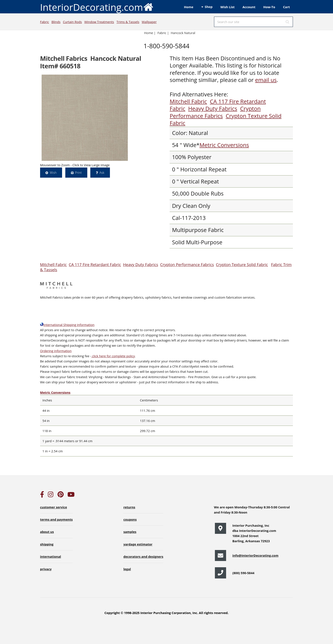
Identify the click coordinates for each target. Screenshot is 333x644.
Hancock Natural (183, 33)
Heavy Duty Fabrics (213, 109)
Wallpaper (149, 22)
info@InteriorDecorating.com (255, 555)
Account (249, 7)
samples (130, 532)
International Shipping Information (67, 325)
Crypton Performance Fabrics (215, 112)
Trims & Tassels (128, 22)
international (51, 556)
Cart (286, 7)
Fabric (45, 22)
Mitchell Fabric (188, 101)
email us (266, 80)
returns (129, 507)
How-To (269, 7)
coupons (130, 519)
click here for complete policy (113, 356)
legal (127, 569)
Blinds (56, 22)
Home (189, 7)
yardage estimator (138, 544)
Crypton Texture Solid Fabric (226, 119)
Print (78, 172)
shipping (47, 544)
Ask (102, 172)
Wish (53, 172)
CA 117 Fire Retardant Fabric (95, 264)
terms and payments (56, 519)
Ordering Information (56, 351)
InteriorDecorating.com (97, 7)
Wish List (228, 7)
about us (47, 532)
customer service (54, 507)
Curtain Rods (72, 22)
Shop (209, 7)
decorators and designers (143, 556)
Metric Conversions (224, 145)
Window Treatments (99, 22)
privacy (46, 569)
